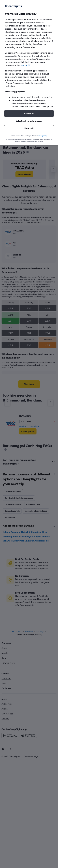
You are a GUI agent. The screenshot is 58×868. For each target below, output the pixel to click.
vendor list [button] (25, 65)
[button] (29, 114)
